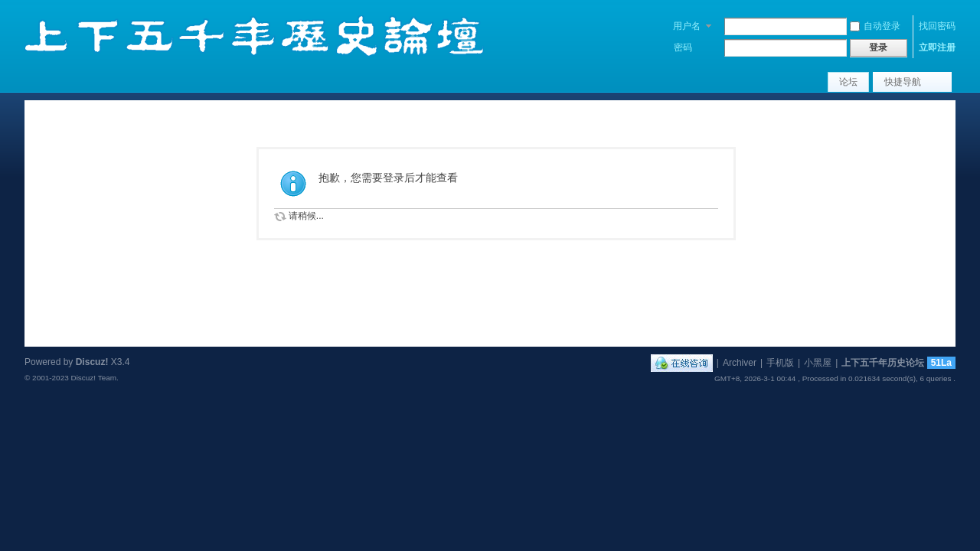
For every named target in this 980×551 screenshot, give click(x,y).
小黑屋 (818, 363)
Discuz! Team (93, 378)
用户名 (687, 26)
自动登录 (875, 26)
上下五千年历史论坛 (883, 363)
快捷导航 (903, 82)
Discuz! (92, 362)
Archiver (740, 363)
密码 (683, 47)
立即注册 (937, 47)
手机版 (780, 363)
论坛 (848, 82)
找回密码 (937, 26)
